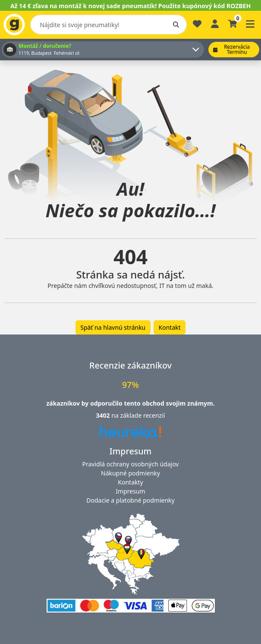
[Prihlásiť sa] (215, 23)
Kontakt (170, 327)
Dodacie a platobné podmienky (130, 500)
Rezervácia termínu (231, 49)
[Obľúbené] (197, 27)
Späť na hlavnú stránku (113, 327)
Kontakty (130, 482)
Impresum (130, 491)
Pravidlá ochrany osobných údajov (131, 464)
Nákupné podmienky (130, 473)
